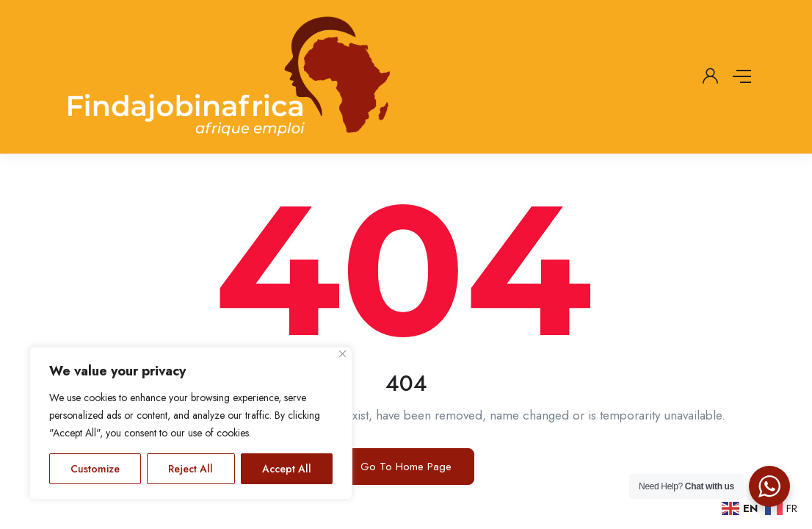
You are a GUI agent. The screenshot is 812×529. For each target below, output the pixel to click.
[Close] (342, 354)
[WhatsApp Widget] (769, 486)
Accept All (287, 469)
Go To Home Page (406, 467)
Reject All (191, 469)
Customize (95, 469)
